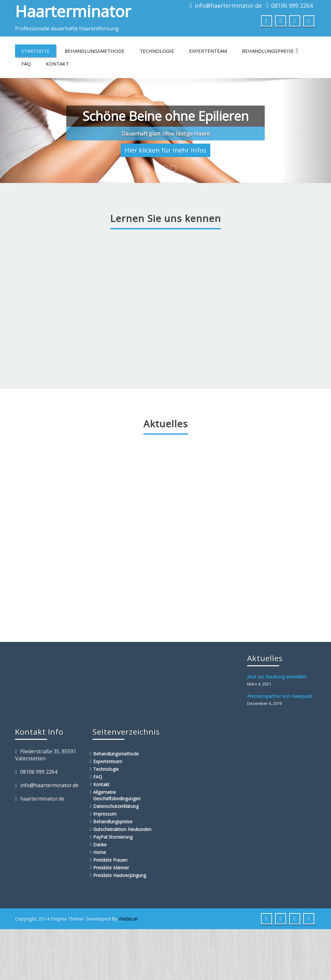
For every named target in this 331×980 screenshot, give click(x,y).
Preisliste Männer (111, 868)
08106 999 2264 (292, 5)
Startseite (36, 51)
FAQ (26, 64)
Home (100, 852)
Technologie (157, 51)
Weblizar (128, 919)
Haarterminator (73, 11)
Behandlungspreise (270, 51)
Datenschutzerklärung (116, 806)
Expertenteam (208, 51)
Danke (100, 845)
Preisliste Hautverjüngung (120, 875)
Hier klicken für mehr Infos (165, 150)
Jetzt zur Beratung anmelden (277, 677)
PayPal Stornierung (113, 837)
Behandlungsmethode (95, 51)
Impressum (105, 814)
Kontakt (57, 64)
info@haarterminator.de (228, 5)
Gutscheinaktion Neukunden (122, 829)
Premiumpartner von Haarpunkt (280, 696)
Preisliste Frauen (110, 860)
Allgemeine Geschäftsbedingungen (117, 795)
